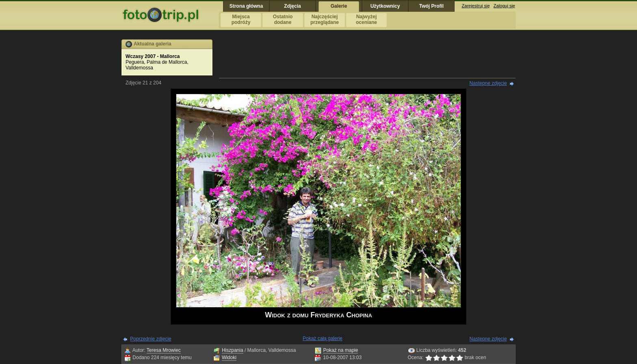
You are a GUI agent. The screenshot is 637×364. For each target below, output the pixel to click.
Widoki (229, 358)
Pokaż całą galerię (323, 338)
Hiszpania (233, 350)
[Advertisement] (367, 58)
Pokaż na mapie (340, 350)
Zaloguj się (504, 6)
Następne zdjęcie (488, 83)
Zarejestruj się (476, 6)
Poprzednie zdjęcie (151, 339)
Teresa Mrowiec (164, 350)
